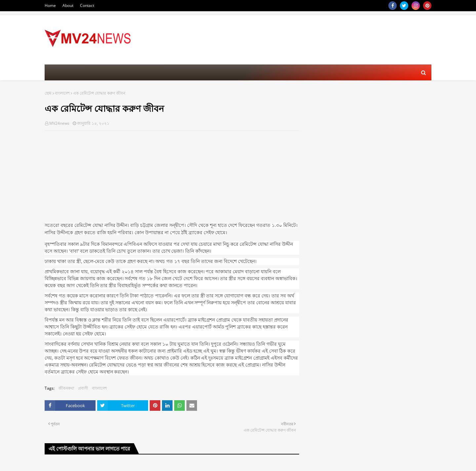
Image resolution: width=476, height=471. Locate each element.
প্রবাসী (83, 388)
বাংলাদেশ (62, 93)
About (68, 5)
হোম (48, 93)
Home (50, 5)
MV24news (59, 123)
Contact (87, 5)
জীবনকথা (66, 388)
